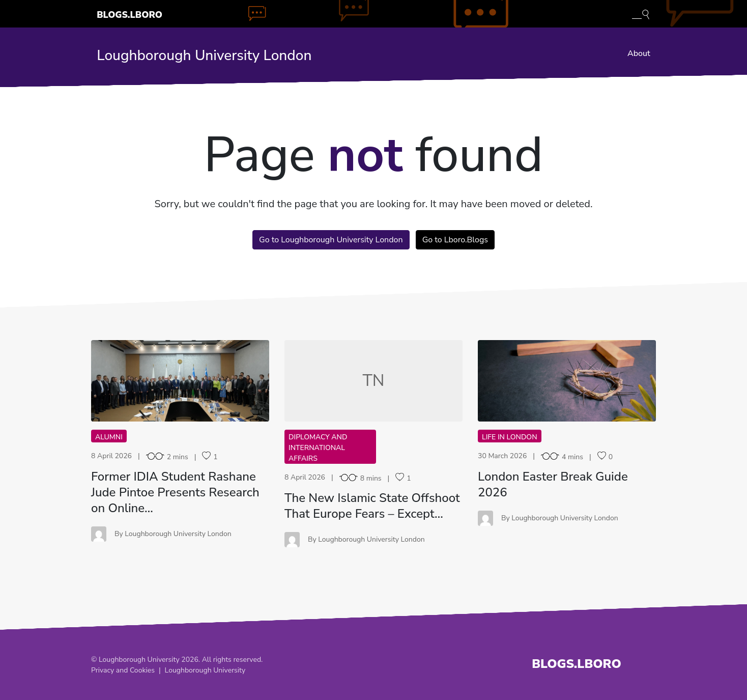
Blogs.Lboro (130, 15)
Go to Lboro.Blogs (455, 240)
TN (374, 381)
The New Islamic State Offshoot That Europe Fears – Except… (372, 506)
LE (567, 381)
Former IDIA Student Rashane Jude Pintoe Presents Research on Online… (175, 492)
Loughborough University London (204, 55)
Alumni (109, 437)
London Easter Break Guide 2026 (553, 484)
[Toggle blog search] (641, 14)
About (639, 53)
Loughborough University (205, 670)
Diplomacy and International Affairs (318, 448)
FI (180, 381)
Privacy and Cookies (123, 670)
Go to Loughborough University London (331, 240)
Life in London (510, 437)
